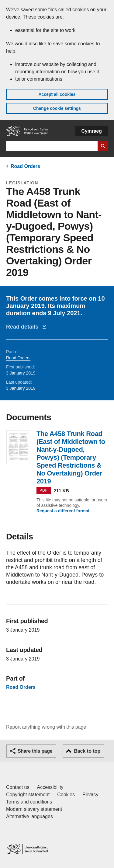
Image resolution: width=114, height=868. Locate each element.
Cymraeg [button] (92, 131)
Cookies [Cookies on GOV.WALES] (66, 795)
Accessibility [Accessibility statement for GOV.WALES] (50, 787)
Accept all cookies (57, 94)
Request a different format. (64, 511)
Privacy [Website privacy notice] (90, 795)
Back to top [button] (87, 751)
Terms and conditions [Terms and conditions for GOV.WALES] (29, 802)
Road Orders (25, 166)
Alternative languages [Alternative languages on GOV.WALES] (29, 816)
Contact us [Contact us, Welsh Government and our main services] (18, 787)
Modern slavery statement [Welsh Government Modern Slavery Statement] (34, 809)
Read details (24, 327)
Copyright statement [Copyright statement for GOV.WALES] (28, 795)
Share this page (35, 751)
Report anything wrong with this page (46, 727)
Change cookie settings (57, 108)
